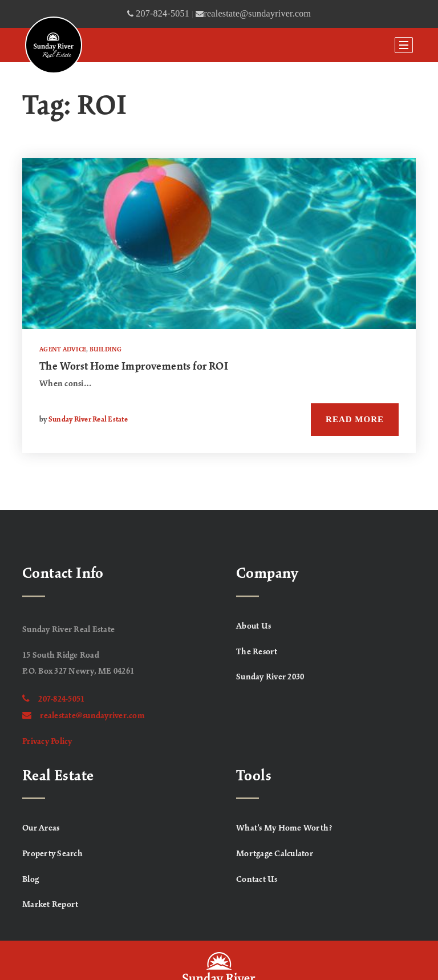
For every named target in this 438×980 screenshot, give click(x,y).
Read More (355, 419)
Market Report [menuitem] (50, 905)
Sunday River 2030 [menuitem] (270, 677)
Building (106, 350)
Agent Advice (63, 350)
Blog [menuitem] (31, 880)
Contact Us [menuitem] (257, 880)
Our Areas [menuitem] (41, 828)
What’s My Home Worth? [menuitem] (284, 828)
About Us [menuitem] (254, 626)
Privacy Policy (47, 742)
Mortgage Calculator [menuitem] (275, 854)
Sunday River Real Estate (88, 420)
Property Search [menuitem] (52, 854)
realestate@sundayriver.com (84, 716)
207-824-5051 (53, 699)
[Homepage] (54, 45)
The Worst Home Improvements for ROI (134, 367)
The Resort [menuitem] (257, 652)
